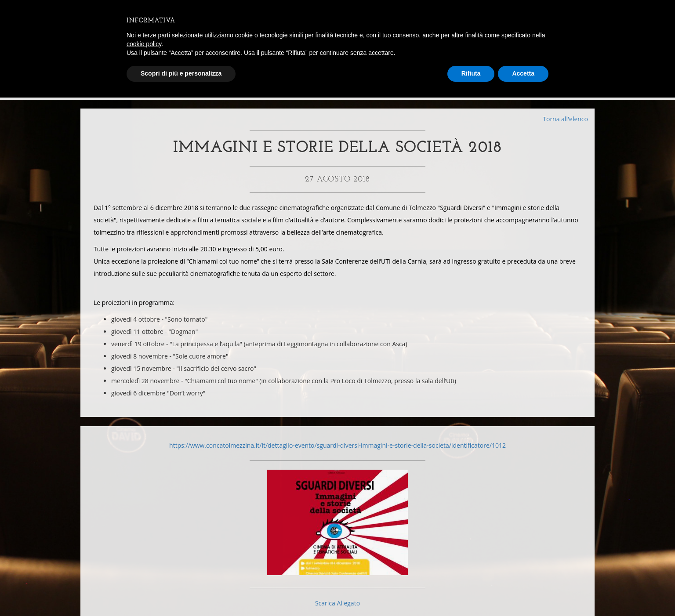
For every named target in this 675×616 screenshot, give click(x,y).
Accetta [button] (523, 73)
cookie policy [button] (144, 44)
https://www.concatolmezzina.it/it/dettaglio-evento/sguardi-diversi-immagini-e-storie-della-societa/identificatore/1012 (337, 452)
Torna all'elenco (565, 119)
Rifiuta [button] (471, 73)
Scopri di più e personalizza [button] (181, 73)
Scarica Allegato (337, 610)
